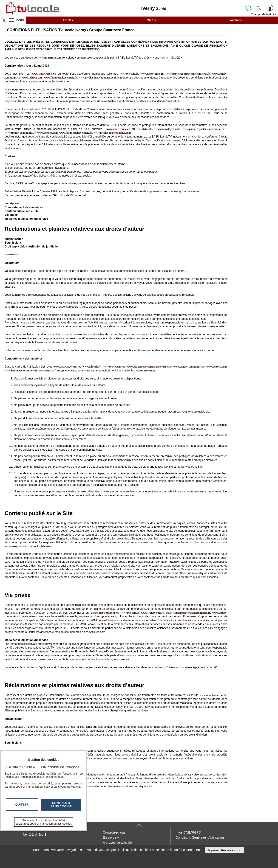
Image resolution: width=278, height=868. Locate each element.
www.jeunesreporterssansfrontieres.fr (188, 74)
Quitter (22, 805)
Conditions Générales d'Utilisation (200, 837)
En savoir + (111, 837)
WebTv (152, 20)
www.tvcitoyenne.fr (152, 74)
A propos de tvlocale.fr (119, 843)
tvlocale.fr (35, 834)
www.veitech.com (33, 78)
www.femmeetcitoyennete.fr (61, 78)
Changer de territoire (264, 14)
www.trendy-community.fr (20, 133)
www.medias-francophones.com (97, 78)
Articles (68, 20)
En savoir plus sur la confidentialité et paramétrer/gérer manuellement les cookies (44, 822)
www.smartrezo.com (118, 129)
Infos (188, 832)
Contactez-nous (114, 832)
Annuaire (236, 20)
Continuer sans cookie (61, 805)
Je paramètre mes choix (224, 850)
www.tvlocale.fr (129, 74)
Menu (20, 20)
